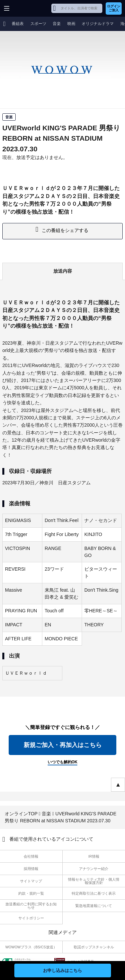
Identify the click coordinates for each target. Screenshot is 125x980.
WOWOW (30, 8)
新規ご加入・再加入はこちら (63, 745)
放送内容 (63, 271)
